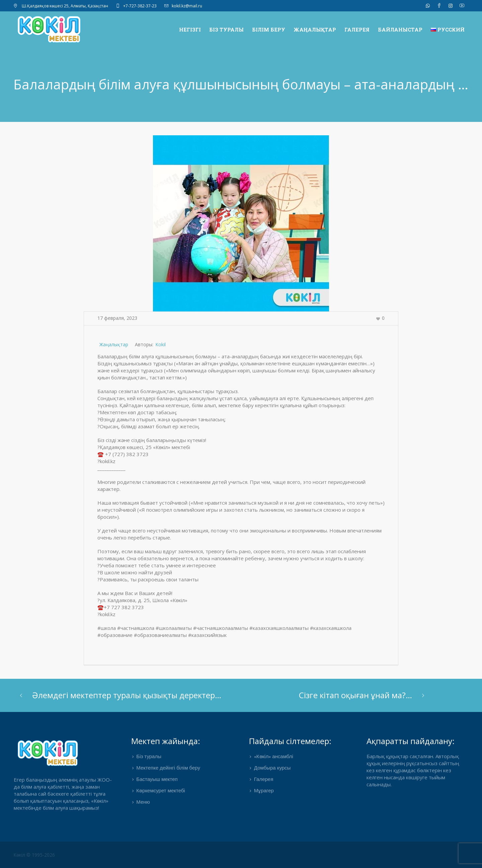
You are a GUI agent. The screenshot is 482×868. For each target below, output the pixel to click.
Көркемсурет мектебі (161, 791)
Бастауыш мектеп (157, 780)
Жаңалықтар (114, 344)
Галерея (264, 780)
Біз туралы (149, 757)
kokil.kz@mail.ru (187, 6)
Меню (143, 802)
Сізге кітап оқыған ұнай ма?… (355, 695)
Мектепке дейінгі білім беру (168, 768)
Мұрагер (264, 791)
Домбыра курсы (272, 768)
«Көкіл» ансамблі (274, 757)
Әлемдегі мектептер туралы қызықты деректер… (127, 695)
